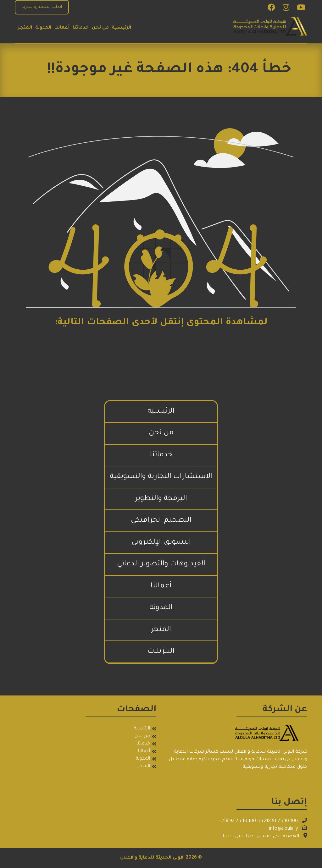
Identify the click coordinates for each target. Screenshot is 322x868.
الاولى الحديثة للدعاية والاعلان (152, 858)
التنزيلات (161, 652)
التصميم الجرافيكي (161, 521)
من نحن (100, 28)
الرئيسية (122, 28)
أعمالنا (62, 28)
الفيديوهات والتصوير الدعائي (161, 564)
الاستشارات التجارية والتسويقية (161, 477)
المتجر (25, 28)
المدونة (43, 28)
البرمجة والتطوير (161, 499)
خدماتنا (81, 28)
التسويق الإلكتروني (161, 543)
